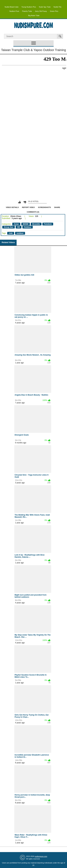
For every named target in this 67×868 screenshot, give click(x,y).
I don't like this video (25, 202)
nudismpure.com (41, 856)
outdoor (20, 233)
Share (57, 207)
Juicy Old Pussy (41, 11)
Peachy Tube (27, 11)
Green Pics (54, 11)
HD (19, 227)
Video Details (12, 207)
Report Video (28, 207)
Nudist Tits (57, 7)
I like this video (20, 202)
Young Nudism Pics (29, 7)
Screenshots (44, 207)
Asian (16, 224)
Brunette (36, 224)
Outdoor (28, 227)
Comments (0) (33, 212)
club (11, 233)
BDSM (26, 224)
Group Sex (9, 227)
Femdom (48, 224)
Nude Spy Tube (45, 7)
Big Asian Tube (34, 15)
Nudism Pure (14, 11)
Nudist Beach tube (12, 7)
